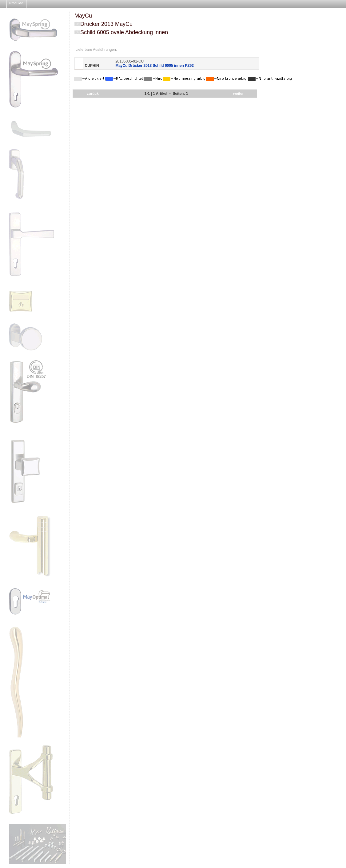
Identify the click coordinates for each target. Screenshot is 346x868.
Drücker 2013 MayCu (106, 24)
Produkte (16, 3)
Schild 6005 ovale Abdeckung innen (124, 32)
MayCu (83, 16)
